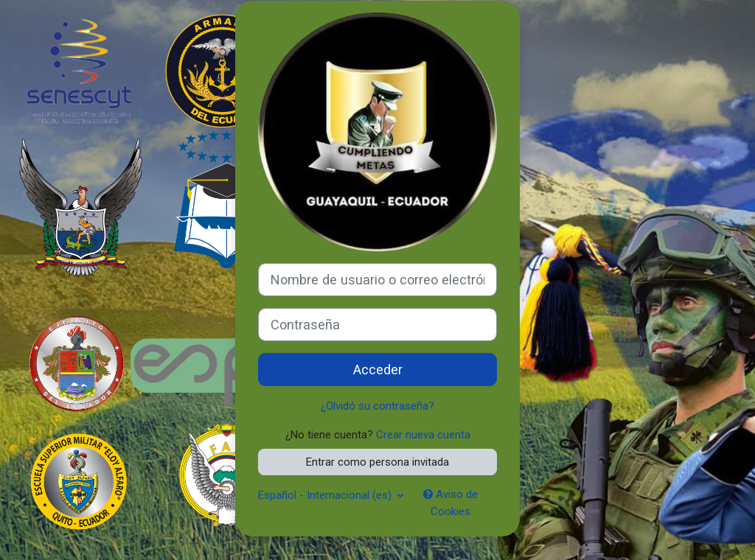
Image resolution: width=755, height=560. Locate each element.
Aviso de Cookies (450, 503)
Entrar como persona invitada (377, 462)
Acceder (378, 370)
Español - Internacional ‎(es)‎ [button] (326, 495)
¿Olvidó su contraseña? (377, 406)
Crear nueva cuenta (423, 435)
